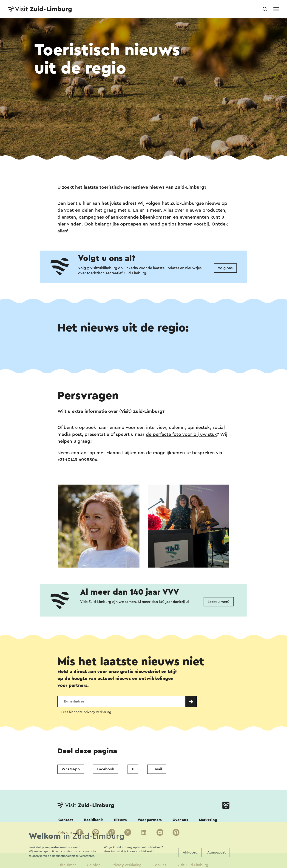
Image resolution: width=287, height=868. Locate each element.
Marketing (208, 820)
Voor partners (150, 820)
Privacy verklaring (126, 865)
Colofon (94, 865)
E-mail (157, 769)
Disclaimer (67, 865)
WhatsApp (71, 769)
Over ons (180, 820)
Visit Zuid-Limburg (193, 865)
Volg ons (225, 268)
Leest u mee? (219, 602)
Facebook (106, 769)
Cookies (159, 865)
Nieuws (120, 820)
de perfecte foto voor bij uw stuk (181, 434)
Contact (66, 820)
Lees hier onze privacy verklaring (86, 712)
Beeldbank (94, 820)
